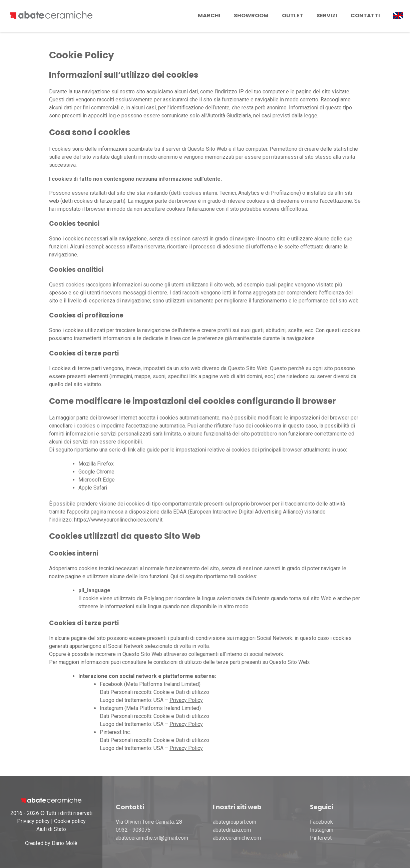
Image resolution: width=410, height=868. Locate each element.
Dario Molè (65, 843)
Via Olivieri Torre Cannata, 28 (149, 822)
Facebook (321, 822)
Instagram (322, 830)
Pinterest (321, 838)
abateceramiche (231, 838)
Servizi (327, 16)
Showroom (251, 16)
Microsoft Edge (97, 480)
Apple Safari (93, 488)
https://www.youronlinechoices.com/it (118, 520)
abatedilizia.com (232, 830)
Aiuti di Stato (51, 829)
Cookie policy (70, 821)
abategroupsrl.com (235, 822)
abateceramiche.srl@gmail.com (152, 838)
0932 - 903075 (133, 830)
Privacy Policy (186, 700)
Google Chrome (96, 472)
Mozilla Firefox (96, 464)
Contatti (365, 16)
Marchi (209, 16)
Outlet (293, 16)
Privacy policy (33, 821)
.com (255, 838)
